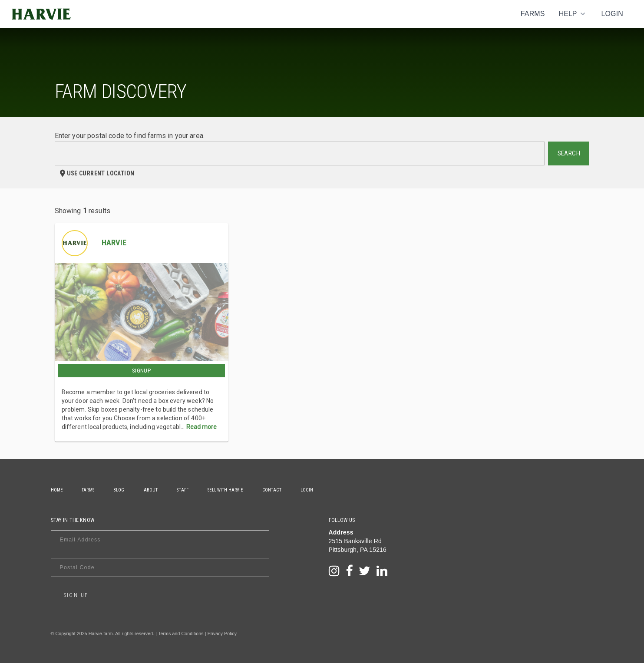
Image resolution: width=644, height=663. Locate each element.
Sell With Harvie (225, 490)
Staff (183, 490)
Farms (533, 14)
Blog (119, 490)
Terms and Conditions (181, 633)
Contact (272, 490)
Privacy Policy (222, 633)
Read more (201, 427)
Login (612, 14)
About (151, 490)
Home (57, 490)
